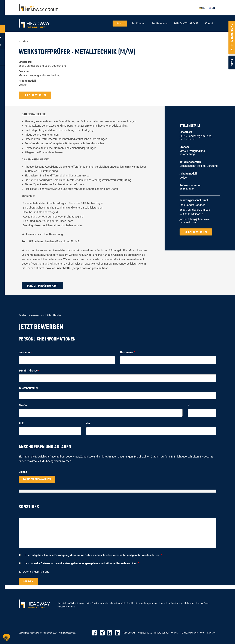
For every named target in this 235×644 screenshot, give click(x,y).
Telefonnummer (28, 388)
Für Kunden (138, 24)
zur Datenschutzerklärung (34, 572)
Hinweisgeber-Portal (166, 633)
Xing (102, 633)
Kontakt (210, 24)
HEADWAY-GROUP (186, 24)
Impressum (129, 633)
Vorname (25, 353)
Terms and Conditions (192, 633)
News (232, 62)
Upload (23, 472)
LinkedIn (118, 633)
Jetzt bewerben (35, 95)
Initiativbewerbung (232, 37)
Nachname (128, 353)
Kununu (110, 633)
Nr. (189, 405)
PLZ (21, 423)
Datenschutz (145, 633)
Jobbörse (120, 24)
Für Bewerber (160, 24)
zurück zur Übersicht (42, 286)
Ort (88, 423)
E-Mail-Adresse (29, 371)
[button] (7, 637)
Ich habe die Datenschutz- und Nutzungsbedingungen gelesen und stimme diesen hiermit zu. (82, 563)
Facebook (95, 633)
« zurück (23, 41)
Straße (23, 405)
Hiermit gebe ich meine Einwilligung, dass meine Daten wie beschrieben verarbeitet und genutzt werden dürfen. (94, 555)
